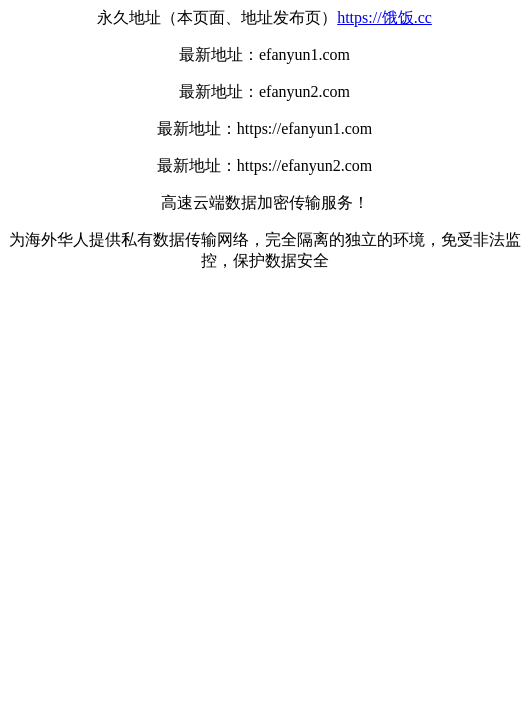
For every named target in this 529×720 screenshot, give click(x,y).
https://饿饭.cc (384, 17)
